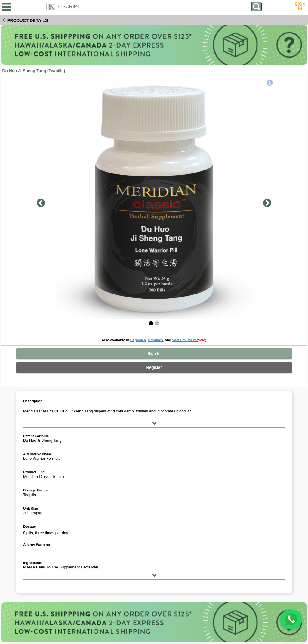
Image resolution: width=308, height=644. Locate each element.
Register (154, 367)
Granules (155, 340)
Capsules (138, 340)
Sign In (154, 354)
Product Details (28, 20)
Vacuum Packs (184, 340)
